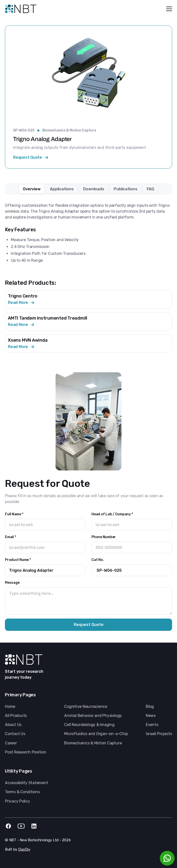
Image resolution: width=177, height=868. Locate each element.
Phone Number (104, 537)
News (151, 716)
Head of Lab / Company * (112, 514)
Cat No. (98, 560)
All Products (16, 716)
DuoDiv (24, 849)
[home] (21, 9)
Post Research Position (26, 752)
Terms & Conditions (22, 792)
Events (152, 725)
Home (10, 706)
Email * (10, 537)
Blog (150, 706)
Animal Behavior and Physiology (93, 716)
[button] (168, 9)
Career (11, 743)
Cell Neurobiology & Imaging (89, 725)
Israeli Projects (159, 734)
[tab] (32, 189)
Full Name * (14, 514)
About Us (13, 725)
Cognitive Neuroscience (86, 706)
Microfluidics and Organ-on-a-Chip (96, 734)
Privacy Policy (17, 801)
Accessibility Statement (26, 783)
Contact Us (15, 734)
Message (12, 583)
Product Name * (18, 560)
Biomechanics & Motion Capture (69, 130)
